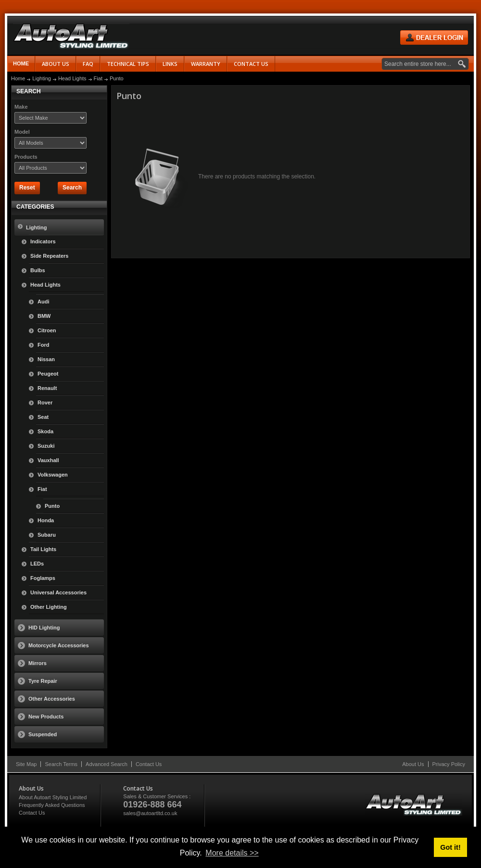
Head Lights (72, 78)
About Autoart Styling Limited (53, 797)
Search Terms (61, 764)
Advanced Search (107, 764)
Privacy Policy (449, 764)
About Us (413, 764)
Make (21, 107)
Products (26, 157)
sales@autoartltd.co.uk (150, 813)
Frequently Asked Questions (52, 805)
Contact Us (149, 764)
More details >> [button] (232, 853)
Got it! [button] (450, 847)
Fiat (98, 78)
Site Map (26, 764)
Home (21, 63)
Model (22, 132)
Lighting (42, 78)
